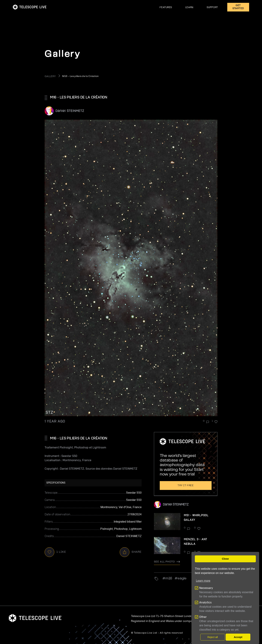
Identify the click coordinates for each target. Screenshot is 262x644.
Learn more (203, 581)
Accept (238, 637)
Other (203, 617)
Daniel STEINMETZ (70, 111)
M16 (169, 578)
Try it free (186, 486)
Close (225, 559)
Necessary (206, 588)
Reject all (213, 637)
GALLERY (50, 76)
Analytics (205, 602)
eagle (182, 578)
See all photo (167, 562)
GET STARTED (238, 7)
